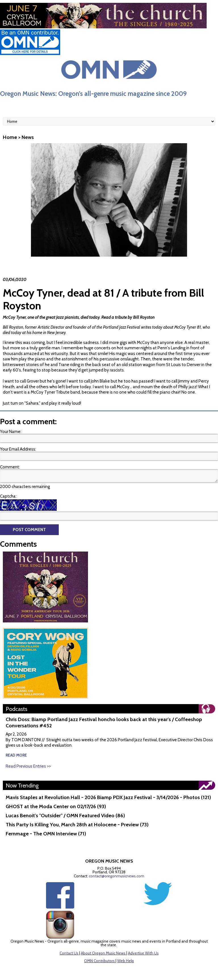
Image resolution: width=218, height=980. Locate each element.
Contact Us (69, 953)
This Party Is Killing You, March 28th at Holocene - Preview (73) (77, 825)
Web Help (126, 961)
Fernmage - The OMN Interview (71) (46, 834)
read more (16, 755)
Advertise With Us (143, 953)
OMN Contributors (99, 961)
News (28, 137)
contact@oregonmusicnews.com (117, 876)
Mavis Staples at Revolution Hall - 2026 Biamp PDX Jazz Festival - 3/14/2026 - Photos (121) (108, 797)
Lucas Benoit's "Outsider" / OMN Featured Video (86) (65, 816)
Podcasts (16, 709)
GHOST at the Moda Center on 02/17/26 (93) (56, 806)
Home (10, 137)
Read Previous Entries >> (28, 766)
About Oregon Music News (103, 953)
